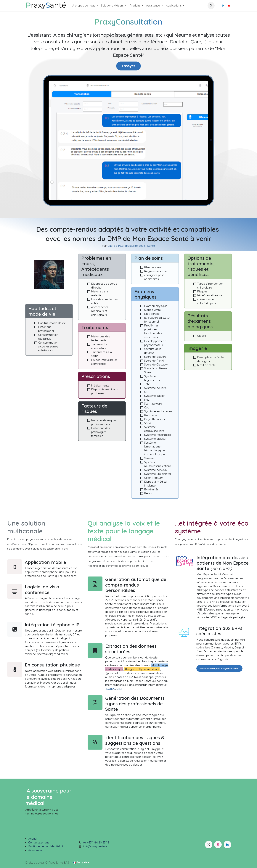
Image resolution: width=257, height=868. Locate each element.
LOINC (111, 689)
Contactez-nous (39, 843)
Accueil (33, 839)
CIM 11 (121, 689)
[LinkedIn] (223, 6)
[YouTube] (229, 6)
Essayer (128, 66)
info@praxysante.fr (95, 846)
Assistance (35, 850)
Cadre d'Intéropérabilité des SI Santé (131, 246)
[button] (211, 6)
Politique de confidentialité (46, 846)
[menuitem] (85, 6)
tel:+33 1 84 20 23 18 (96, 843)
